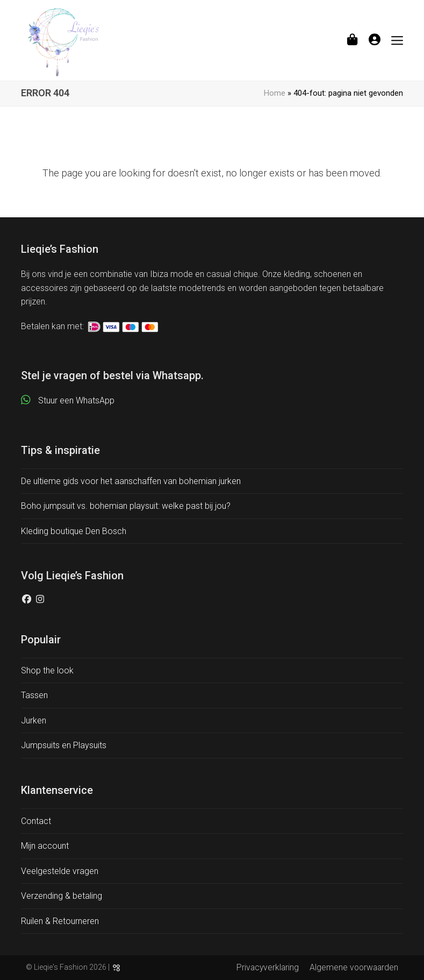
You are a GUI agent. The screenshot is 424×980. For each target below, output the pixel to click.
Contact (36, 821)
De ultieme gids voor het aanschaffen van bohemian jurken (131, 481)
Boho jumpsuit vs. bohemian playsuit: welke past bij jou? (126, 506)
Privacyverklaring (268, 967)
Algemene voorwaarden (354, 967)
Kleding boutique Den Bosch (74, 531)
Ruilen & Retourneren (60, 921)
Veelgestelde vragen (60, 871)
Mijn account (45, 846)
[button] (352, 40)
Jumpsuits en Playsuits (64, 745)
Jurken (34, 720)
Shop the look (47, 670)
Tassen (34, 695)
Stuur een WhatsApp (76, 400)
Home (275, 93)
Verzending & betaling (62, 896)
